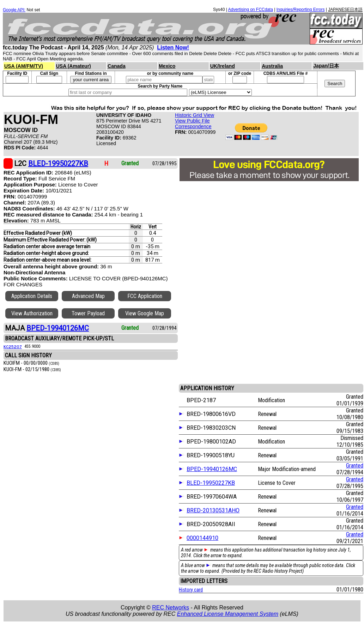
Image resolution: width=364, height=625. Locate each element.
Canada (117, 66)
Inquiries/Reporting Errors (301, 10)
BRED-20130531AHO (213, 510)
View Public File (192, 121)
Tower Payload (88, 313)
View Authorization (32, 313)
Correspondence (193, 126)
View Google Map (145, 313)
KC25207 (13, 346)
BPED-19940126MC (212, 469)
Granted (355, 466)
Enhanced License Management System (228, 614)
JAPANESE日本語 (345, 10)
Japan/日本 (326, 66)
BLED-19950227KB (211, 483)
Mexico (167, 66)
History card (191, 590)
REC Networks (171, 608)
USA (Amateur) (74, 66)
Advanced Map (88, 296)
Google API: (14, 10)
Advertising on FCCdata (250, 10)
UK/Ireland (223, 66)
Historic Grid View (195, 115)
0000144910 (202, 538)
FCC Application (145, 296)
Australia (272, 66)
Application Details (32, 296)
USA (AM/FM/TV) (24, 66)
